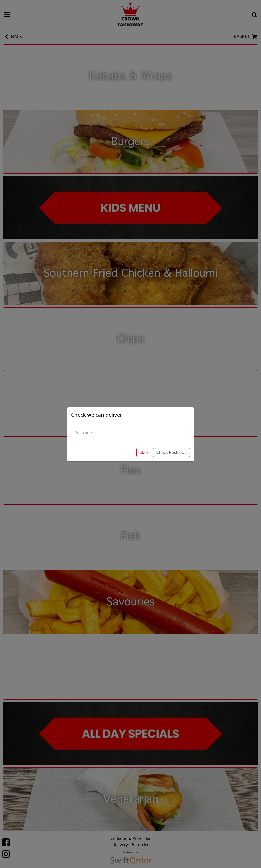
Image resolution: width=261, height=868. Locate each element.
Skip (144, 452)
